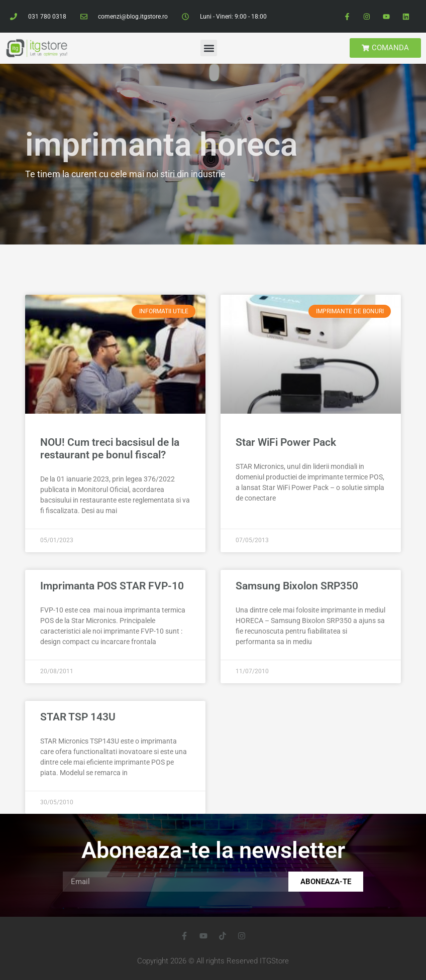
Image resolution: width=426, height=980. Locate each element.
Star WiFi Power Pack (286, 442)
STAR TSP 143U (78, 717)
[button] (209, 48)
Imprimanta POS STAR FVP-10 (112, 586)
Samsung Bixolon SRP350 (297, 586)
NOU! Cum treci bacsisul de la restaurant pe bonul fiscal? (110, 449)
